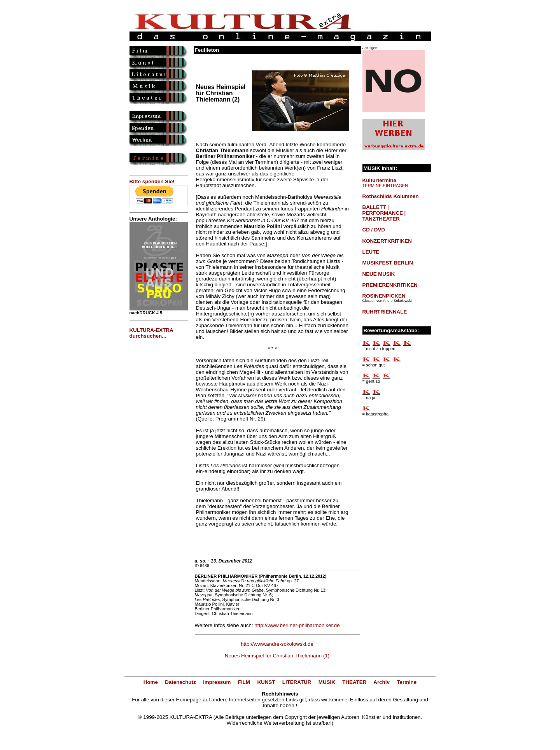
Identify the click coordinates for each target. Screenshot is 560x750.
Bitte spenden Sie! (152, 181)
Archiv (381, 682)
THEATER (354, 682)
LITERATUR (297, 682)
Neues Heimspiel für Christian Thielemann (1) (277, 656)
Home (151, 682)
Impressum (217, 682)
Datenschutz (180, 682)
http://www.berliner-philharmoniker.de (297, 625)
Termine (407, 682)
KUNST (266, 682)
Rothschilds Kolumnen (391, 196)
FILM (244, 682)
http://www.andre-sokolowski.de (277, 644)
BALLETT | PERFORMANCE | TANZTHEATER (384, 213)
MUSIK (327, 682)
